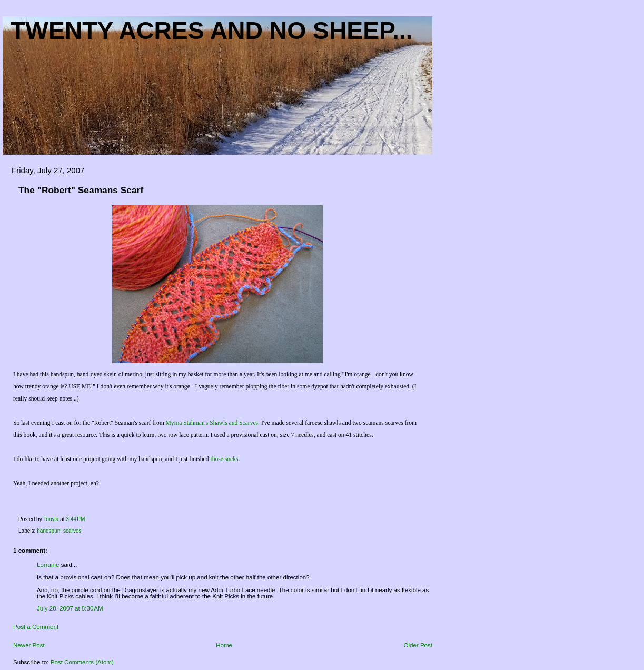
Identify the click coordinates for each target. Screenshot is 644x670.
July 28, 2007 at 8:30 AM (70, 608)
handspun (48, 531)
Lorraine (48, 565)
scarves (72, 531)
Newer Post (29, 645)
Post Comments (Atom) (82, 662)
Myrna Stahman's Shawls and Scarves (212, 423)
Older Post (418, 645)
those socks (224, 459)
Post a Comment (36, 627)
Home (224, 645)
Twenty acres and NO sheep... (212, 31)
